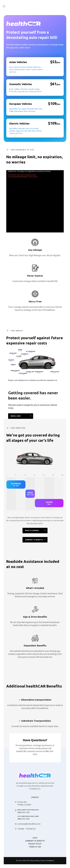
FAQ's (35, 838)
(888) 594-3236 (23, 819)
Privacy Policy (35, 844)
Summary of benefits (35, 841)
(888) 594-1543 (23, 812)
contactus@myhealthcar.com (29, 824)
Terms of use (35, 847)
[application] (35, 201)
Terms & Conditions (47, 861)
